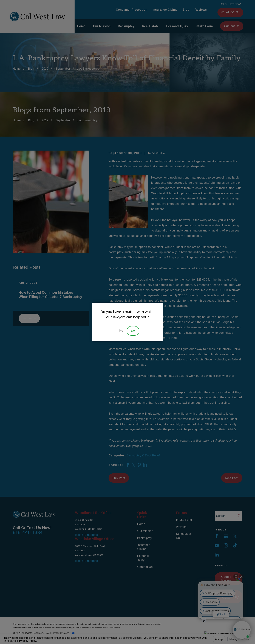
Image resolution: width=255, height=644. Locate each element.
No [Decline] (121, 331)
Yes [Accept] (133, 331)
